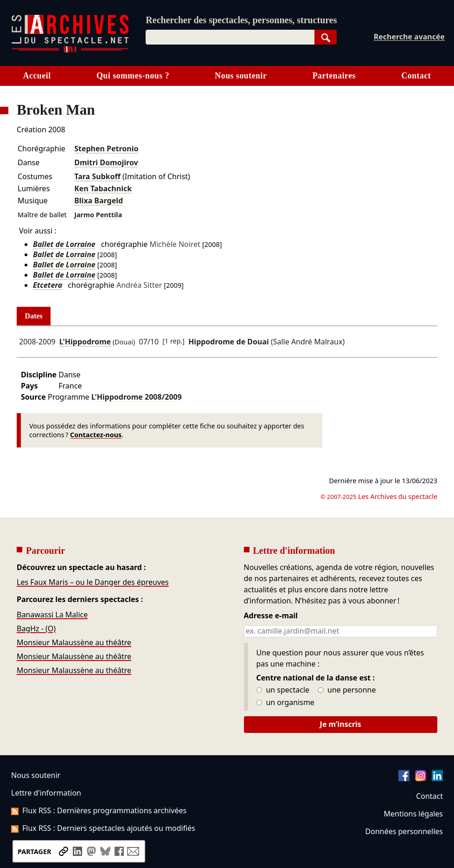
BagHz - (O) (36, 628)
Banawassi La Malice (52, 615)
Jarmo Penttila (98, 215)
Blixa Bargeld (99, 201)
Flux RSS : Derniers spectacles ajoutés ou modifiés (103, 828)
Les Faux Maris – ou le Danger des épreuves (93, 582)
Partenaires (334, 76)
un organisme (285, 703)
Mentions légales (413, 814)
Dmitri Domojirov (106, 162)
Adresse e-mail (271, 616)
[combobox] (230, 37)
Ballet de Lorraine (64, 244)
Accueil (37, 76)
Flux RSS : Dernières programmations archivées (99, 810)
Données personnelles (404, 831)
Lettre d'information (46, 793)
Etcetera (48, 285)
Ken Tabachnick (103, 188)
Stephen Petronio (106, 149)
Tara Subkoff (97, 176)
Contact (416, 76)
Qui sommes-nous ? (133, 76)
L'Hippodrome (85, 342)
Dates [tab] (34, 316)
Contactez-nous (96, 435)
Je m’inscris (341, 724)
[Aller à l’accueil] (70, 50)
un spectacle (283, 690)
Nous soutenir (241, 76)
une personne (347, 690)
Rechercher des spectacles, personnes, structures (241, 20)
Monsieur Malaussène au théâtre (74, 642)
